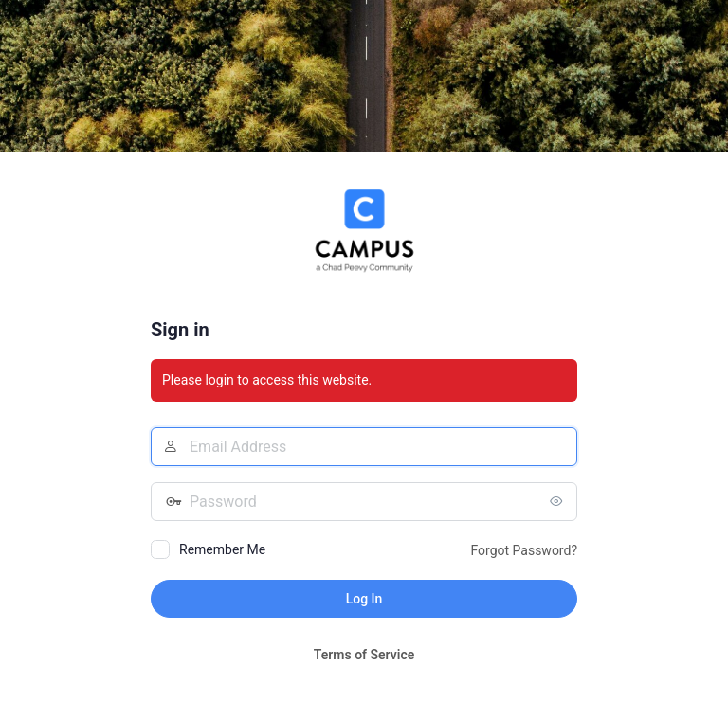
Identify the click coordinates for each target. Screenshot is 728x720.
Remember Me (222, 549)
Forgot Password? (524, 550)
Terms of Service (364, 655)
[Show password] (558, 501)
